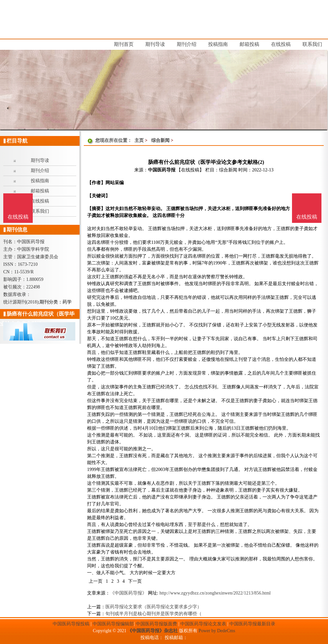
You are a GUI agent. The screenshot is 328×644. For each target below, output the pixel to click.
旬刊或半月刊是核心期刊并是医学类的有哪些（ (154, 614)
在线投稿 (307, 217)
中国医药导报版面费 (156, 624)
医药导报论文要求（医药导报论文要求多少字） (154, 607)
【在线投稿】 (190, 170)
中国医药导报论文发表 (203, 624)
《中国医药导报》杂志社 (153, 631)
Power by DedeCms (217, 631)
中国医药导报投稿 (71, 624)
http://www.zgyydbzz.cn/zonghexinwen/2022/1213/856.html (215, 593)
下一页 (135, 581)
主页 (139, 140)
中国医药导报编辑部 (113, 624)
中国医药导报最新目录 (252, 624)
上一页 (96, 581)
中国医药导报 (162, 170)
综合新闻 (160, 140)
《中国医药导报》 (128, 593)
